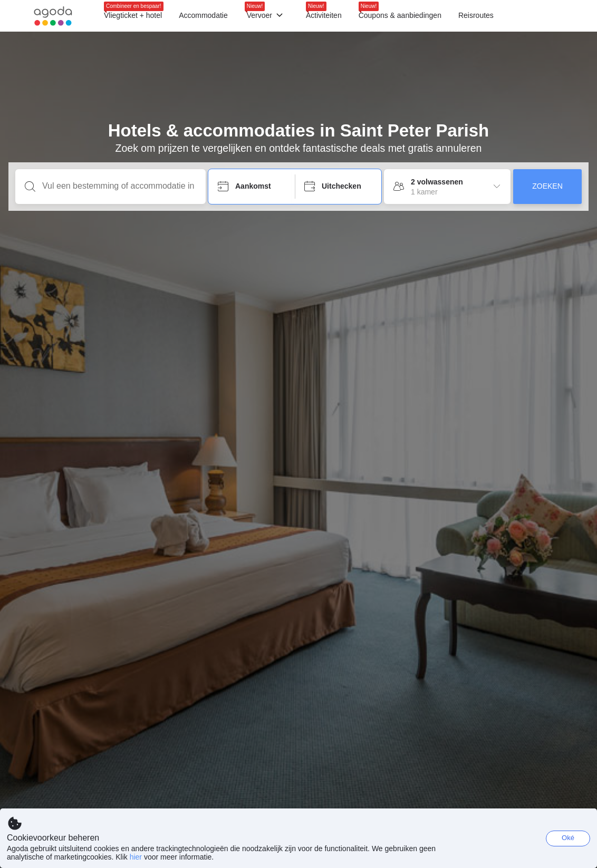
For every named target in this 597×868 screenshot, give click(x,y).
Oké (568, 838)
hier (136, 857)
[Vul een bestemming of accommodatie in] (119, 186)
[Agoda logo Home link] (53, 16)
